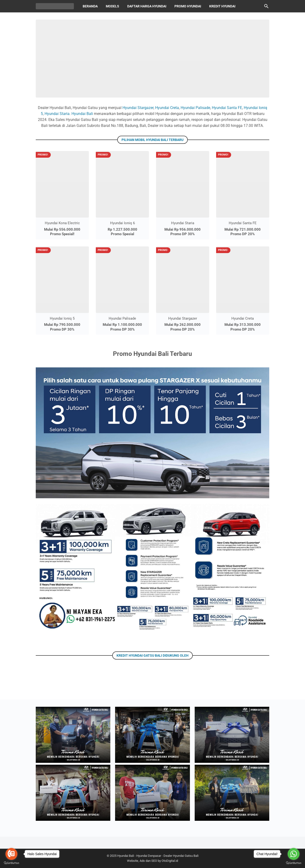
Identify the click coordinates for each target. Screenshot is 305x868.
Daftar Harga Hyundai (147, 6)
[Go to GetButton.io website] (11, 863)
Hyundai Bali (82, 114)
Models (112, 6)
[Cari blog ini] (266, 6)
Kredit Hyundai (222, 6)
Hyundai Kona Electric (62, 223)
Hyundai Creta (167, 108)
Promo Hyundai (188, 6)
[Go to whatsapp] (294, 854)
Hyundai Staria (57, 114)
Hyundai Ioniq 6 (122, 223)
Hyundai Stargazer (138, 108)
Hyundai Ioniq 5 (62, 318)
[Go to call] (11, 854)
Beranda (90, 6)
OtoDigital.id (170, 861)
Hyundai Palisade (195, 108)
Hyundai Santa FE (227, 108)
